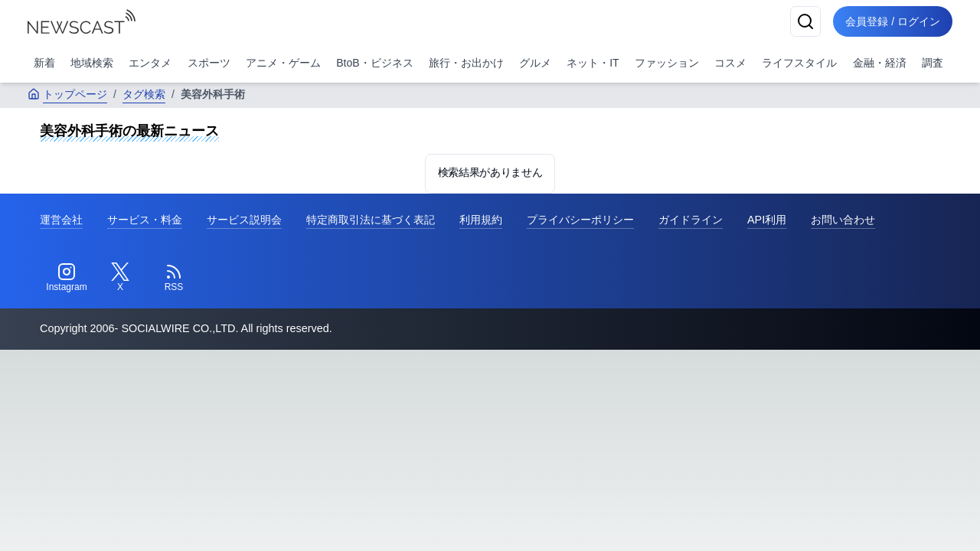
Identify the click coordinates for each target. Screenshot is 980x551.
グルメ (535, 63)
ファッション (667, 63)
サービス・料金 (145, 220)
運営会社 (61, 220)
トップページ (67, 94)
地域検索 (92, 63)
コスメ (730, 63)
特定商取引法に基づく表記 (371, 220)
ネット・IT (593, 63)
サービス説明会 (244, 220)
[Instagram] (67, 278)
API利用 (767, 220)
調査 (933, 63)
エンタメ (150, 63)
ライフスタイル (799, 63)
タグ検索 (144, 94)
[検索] (805, 21)
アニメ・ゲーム (283, 63)
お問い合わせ (843, 220)
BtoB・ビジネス (374, 63)
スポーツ (209, 63)
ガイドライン (691, 220)
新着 (44, 63)
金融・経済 (880, 63)
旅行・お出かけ (466, 63)
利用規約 (481, 220)
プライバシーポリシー (580, 220)
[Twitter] (120, 278)
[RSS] (174, 278)
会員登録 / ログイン (893, 21)
